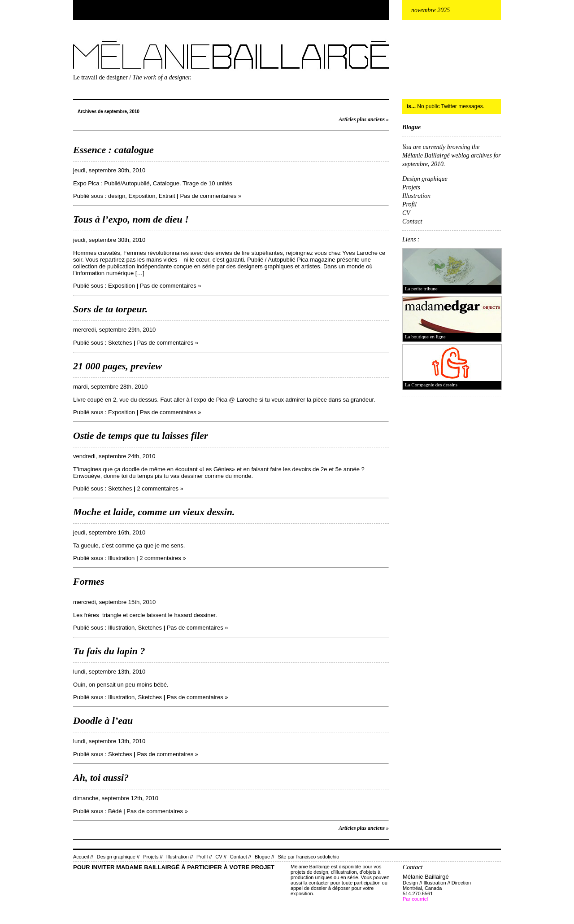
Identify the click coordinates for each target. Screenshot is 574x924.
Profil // (204, 857)
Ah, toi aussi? (101, 777)
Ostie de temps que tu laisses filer (141, 436)
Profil (409, 204)
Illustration (121, 558)
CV (406, 213)
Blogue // (264, 857)
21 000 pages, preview (117, 366)
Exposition (142, 196)
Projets (411, 187)
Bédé (115, 811)
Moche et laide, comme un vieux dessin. (154, 512)
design (117, 196)
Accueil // (83, 857)
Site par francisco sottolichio (308, 857)
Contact (412, 221)
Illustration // (180, 857)
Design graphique (425, 179)
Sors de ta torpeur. (110, 309)
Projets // (153, 857)
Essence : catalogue (113, 150)
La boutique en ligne (425, 337)
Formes (89, 581)
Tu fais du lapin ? (109, 651)
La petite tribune (421, 289)
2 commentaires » (160, 488)
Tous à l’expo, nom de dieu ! (131, 219)
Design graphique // (118, 857)
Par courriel (415, 899)
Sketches (120, 343)
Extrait (167, 196)
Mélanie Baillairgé (75, 39)
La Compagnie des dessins (431, 385)
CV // (221, 857)
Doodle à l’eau (103, 720)
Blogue (411, 127)
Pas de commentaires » (211, 196)
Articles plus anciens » (364, 119)
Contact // (241, 857)
